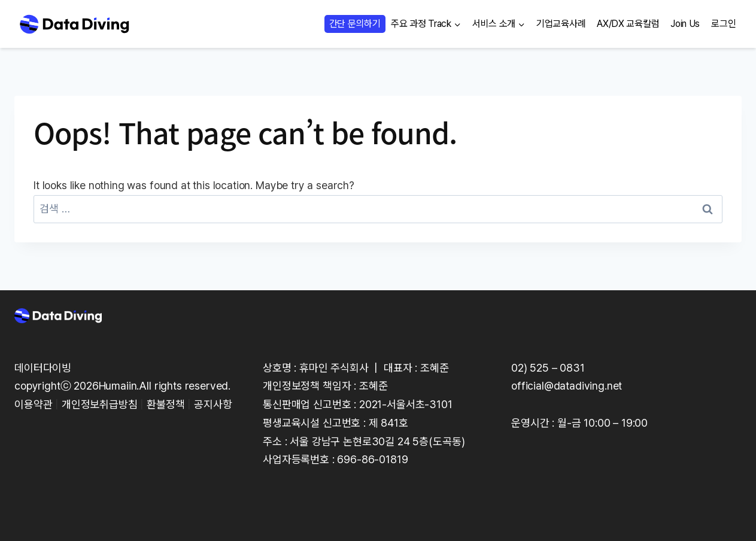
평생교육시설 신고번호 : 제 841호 (336, 423)
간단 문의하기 (355, 24)
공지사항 (213, 404)
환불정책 (166, 404)
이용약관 (33, 404)
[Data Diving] (74, 24)
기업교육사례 (561, 24)
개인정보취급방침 (100, 404)
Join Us (685, 24)
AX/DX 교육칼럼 (628, 24)
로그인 (723, 24)
